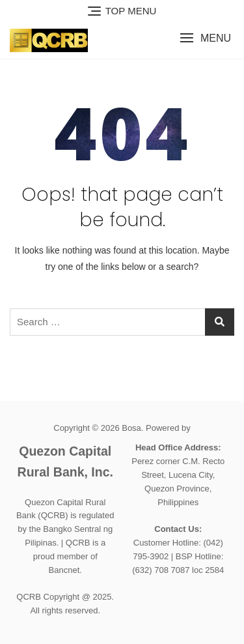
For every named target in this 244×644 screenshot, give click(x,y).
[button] (205, 38)
